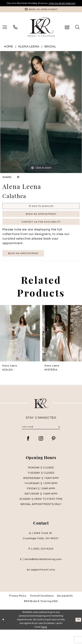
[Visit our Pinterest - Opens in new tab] (54, 453)
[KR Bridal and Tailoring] (41, 33)
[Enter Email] (41, 441)
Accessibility (65, 610)
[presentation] (20, 346)
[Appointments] (41, 14)
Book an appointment (29, 266)
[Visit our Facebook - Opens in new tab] (28, 453)
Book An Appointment (41, 222)
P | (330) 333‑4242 (41, 563)
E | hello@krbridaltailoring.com (41, 574)
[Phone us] (15, 33)
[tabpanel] (41, 118)
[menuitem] (15, 33)
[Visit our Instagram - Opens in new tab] (41, 453)
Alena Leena (29, 52)
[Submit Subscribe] (59, 441)
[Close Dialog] (4, 634)
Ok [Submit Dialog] (78, 634)
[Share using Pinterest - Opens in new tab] (18, 183)
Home (9, 52)
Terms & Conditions (42, 610)
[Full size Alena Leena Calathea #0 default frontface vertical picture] (41, 118)
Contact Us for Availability (41, 232)
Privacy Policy (18, 610)
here (44, 641)
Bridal (50, 52)
